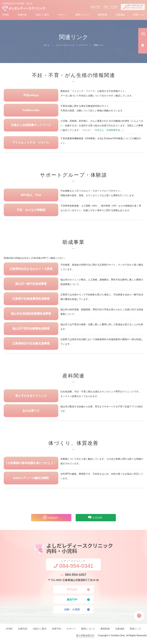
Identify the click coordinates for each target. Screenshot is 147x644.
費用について (82, 15)
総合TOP (92, 7)
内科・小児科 (107, 7)
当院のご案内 (42, 15)
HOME (6, 15)
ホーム (47, 46)
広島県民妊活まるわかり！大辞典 (31, 270)
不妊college (31, 96)
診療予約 (57, 633)
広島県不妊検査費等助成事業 (31, 301)
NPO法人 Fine (31, 196)
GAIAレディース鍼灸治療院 (31, 481)
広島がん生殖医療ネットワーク (31, 126)
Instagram (50, 520)
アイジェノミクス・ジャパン (31, 144)
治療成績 (120, 15)
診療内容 (22, 15)
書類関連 (102, 15)
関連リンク (139, 15)
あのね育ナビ (31, 413)
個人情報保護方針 (85, 639)
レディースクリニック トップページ (72, 46)
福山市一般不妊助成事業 (31, 285)
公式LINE (94, 520)
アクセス (72, 593)
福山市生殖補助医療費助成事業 (31, 316)
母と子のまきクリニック (31, 398)
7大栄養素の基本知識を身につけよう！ (31, 466)
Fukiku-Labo (31, 111)
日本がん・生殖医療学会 (108, 131)
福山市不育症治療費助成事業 (31, 331)
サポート (62, 15)
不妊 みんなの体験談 (31, 211)
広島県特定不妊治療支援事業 (31, 346)
